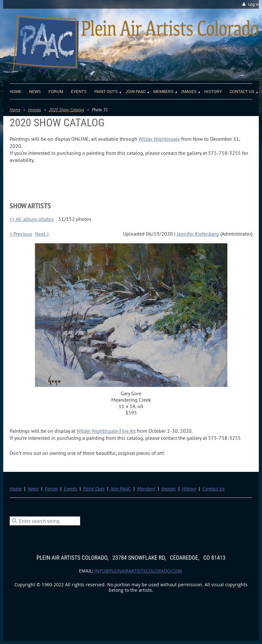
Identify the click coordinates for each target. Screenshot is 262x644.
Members (146, 489)
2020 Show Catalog (66, 110)
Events (70, 489)
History (189, 489)
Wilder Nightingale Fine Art (106, 431)
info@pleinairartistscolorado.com (138, 571)
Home (15, 110)
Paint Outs (94, 489)
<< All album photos (32, 219)
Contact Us (213, 489)
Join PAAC (121, 489)
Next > (42, 234)
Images (34, 110)
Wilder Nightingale (159, 139)
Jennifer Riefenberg (198, 234)
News (33, 489)
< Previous (21, 234)
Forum (51, 489)
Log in (254, 4)
